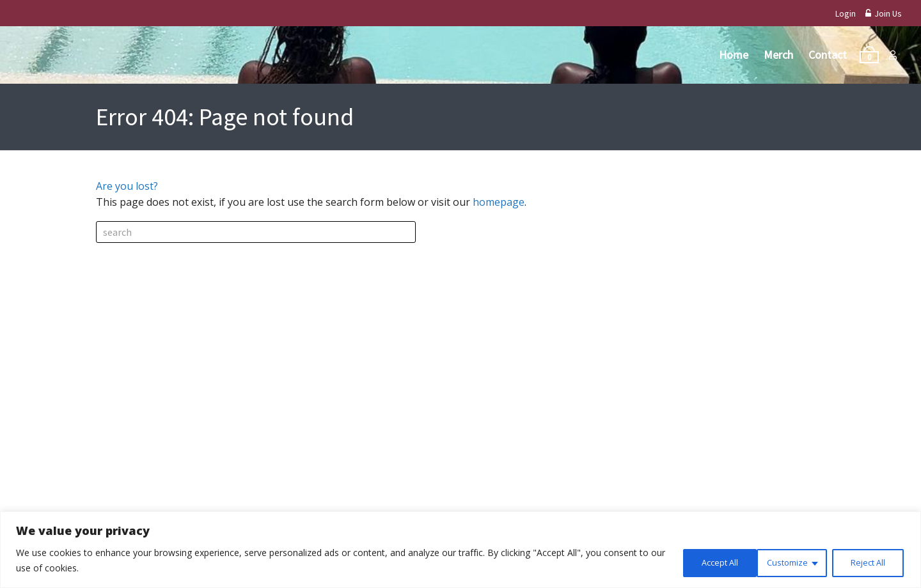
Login (846, 13)
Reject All (785, 561)
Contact (828, 55)
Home (734, 55)
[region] (460, 551)
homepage (499, 202)
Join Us (884, 13)
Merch (778, 55)
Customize (701, 561)
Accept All (866, 561)
